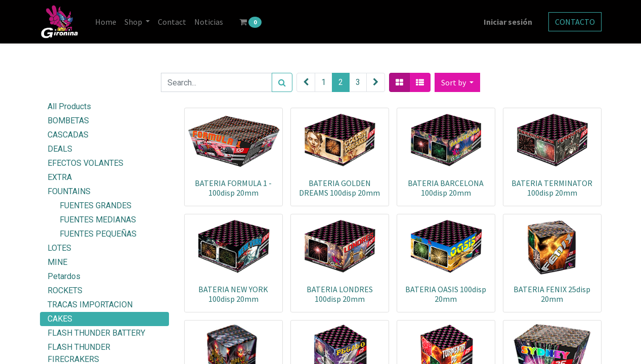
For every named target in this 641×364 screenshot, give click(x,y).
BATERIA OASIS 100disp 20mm (446, 294)
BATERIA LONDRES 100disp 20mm (340, 294)
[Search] (282, 82)
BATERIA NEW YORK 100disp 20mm (233, 294)
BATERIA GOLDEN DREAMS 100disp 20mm (339, 188)
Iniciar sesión (508, 22)
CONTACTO (575, 22)
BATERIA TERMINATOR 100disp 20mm (552, 188)
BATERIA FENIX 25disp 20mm (552, 294)
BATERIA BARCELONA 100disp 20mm (446, 188)
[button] (457, 82)
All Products (69, 106)
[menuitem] (106, 22)
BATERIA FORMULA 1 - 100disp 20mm (233, 188)
